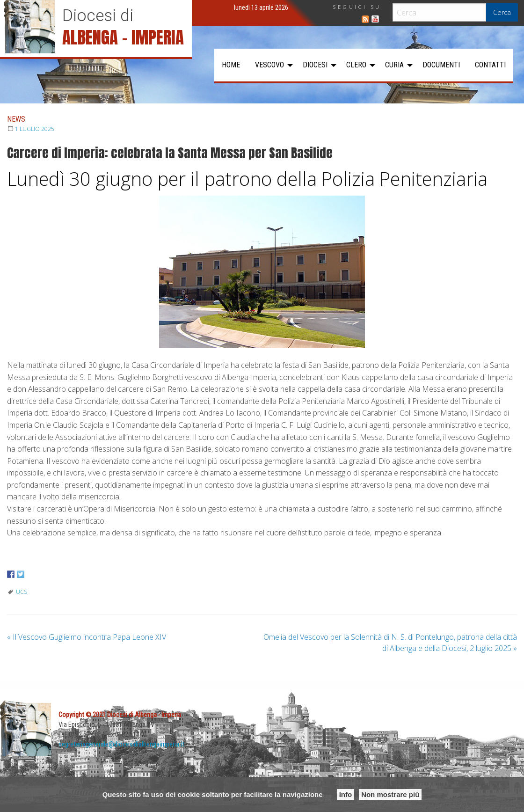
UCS (22, 592)
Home (231, 65)
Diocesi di (98, 15)
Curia (394, 65)
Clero (356, 65)
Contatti (490, 65)
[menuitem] (231, 65)
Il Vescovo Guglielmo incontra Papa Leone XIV (87, 637)
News (16, 119)
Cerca (502, 12)
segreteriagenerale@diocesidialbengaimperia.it (121, 744)
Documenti (441, 65)
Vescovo (269, 65)
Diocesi (315, 65)
